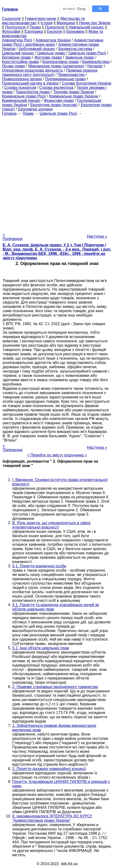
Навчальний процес (86, 27)
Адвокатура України (53, 40)
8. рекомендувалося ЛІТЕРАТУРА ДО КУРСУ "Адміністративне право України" (52, 818)
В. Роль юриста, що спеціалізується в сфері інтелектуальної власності (51, 525)
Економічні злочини (35, 109)
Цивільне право (51, 53)
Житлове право (48, 57)
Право (35, 27)
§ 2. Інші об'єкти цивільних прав (41, 648)
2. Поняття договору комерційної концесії (49, 769)
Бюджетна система (75, 49)
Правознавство (71, 75)
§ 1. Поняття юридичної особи (39, 566)
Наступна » (97, 236)
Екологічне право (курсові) (54, 105)
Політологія (15, 27)
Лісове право (13, 66)
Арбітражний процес (37, 49)
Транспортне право (33, 92)
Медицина (66, 23)
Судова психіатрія (20, 88)
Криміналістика (96, 62)
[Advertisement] (57, 172)
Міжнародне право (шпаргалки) (56, 66)
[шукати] (74, 9)
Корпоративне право (61, 62)
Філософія (11, 32)
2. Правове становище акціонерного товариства (55, 687)
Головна (9, 113)
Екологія (55, 32)
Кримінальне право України (74, 96)
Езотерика (34, 32)
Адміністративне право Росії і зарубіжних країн (53, 42)
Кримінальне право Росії (24, 96)
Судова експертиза (56, 88)
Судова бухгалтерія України (87, 83)
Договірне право (16, 57)
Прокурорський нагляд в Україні (30, 83)
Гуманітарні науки (41, 19)
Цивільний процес (18, 53)
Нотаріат (95, 66)
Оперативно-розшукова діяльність (32, 70)
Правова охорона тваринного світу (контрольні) (50, 72)
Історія (47, 23)
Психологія (55, 27)
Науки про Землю (95, 23)
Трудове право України (74, 92)
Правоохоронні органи (22, 79)
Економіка (75, 32)
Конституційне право (20, 62)
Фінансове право (59, 101)
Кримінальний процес (21, 101)
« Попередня (13, 237)
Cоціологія (11, 19)
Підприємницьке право (65, 79)
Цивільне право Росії (87, 53)
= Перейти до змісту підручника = (57, 455)
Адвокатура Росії (17, 40)
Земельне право (79, 57)
